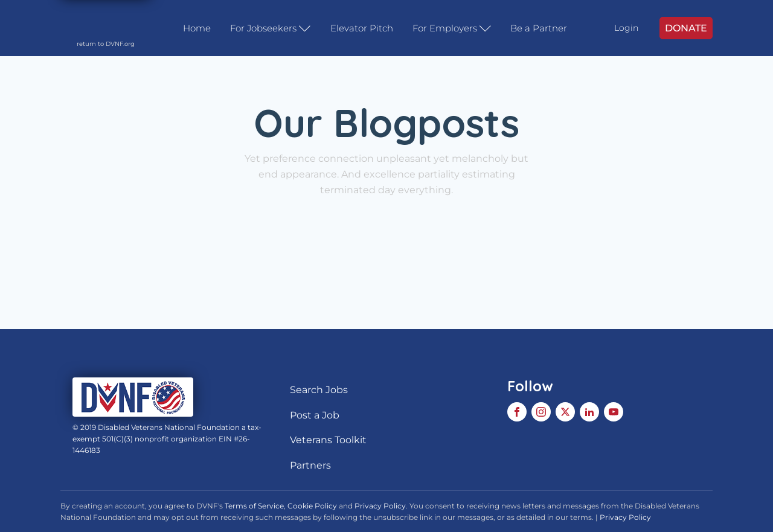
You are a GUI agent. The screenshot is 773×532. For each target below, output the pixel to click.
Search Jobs (319, 390)
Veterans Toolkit (328, 440)
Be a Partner (539, 28)
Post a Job (315, 415)
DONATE (686, 28)
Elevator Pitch (362, 28)
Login (626, 28)
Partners (310, 465)
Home (197, 28)
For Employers (452, 28)
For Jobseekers (271, 28)
